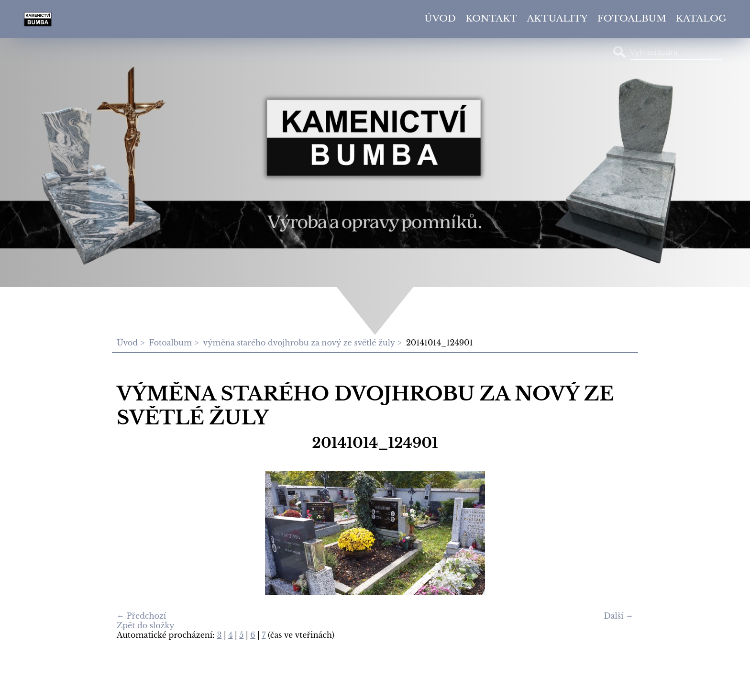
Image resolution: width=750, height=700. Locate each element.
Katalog (701, 18)
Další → (619, 616)
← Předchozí (141, 616)
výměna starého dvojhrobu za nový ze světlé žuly (299, 343)
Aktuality (557, 18)
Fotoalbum (632, 18)
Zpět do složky (146, 625)
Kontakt (491, 18)
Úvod (440, 18)
